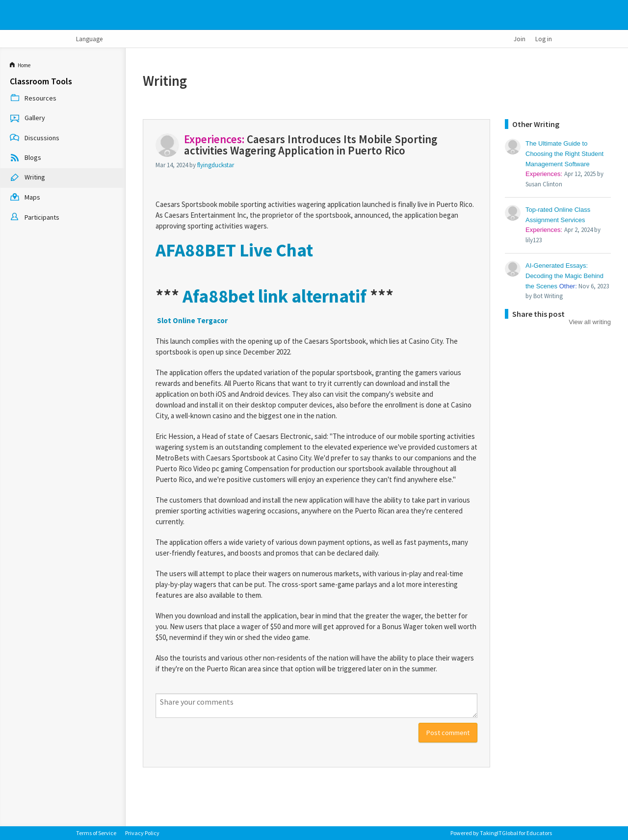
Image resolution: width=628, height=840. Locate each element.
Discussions (35, 138)
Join (520, 39)
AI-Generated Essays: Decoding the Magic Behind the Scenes (564, 276)
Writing (27, 178)
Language (89, 39)
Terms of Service (96, 833)
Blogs (26, 158)
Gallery (27, 119)
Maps (25, 198)
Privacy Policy (142, 833)
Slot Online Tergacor (192, 320)
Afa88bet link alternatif (275, 296)
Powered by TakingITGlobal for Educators (501, 833)
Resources (33, 99)
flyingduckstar (216, 165)
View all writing (590, 322)
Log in (544, 39)
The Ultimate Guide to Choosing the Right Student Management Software (564, 154)
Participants (35, 218)
